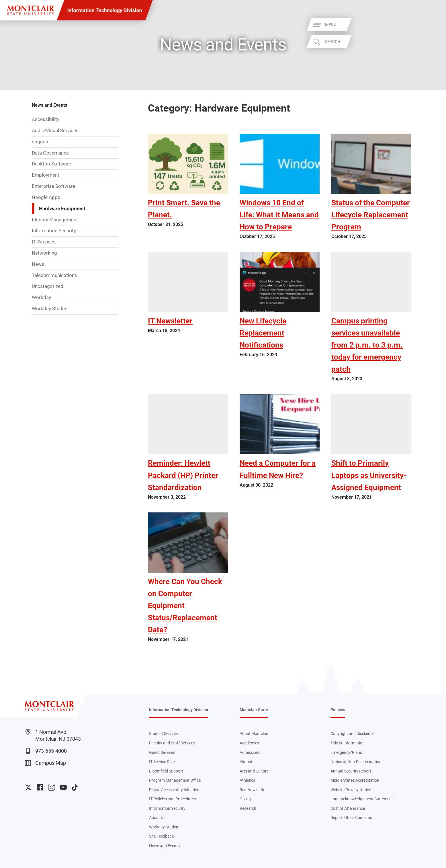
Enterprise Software (53, 186)
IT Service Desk (162, 762)
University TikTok (75, 787)
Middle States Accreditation (355, 780)
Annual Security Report (351, 771)
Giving (245, 799)
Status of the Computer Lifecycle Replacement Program (371, 215)
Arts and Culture (254, 771)
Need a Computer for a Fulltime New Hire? (278, 469)
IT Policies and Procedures (172, 799)
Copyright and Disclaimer (353, 734)
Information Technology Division (105, 10)
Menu (430, 25)
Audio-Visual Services (55, 130)
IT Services (44, 242)
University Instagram (51, 787)
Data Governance (50, 153)
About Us (157, 818)
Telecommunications (54, 275)
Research (248, 808)
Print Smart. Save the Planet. (184, 209)
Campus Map (45, 763)
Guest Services (162, 752)
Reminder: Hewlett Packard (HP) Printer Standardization (183, 475)
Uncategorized (48, 286)
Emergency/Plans (346, 752)
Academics (249, 743)
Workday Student (50, 309)
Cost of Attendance (348, 808)
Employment (46, 175)
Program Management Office (175, 780)
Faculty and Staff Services (172, 743)
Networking (44, 253)
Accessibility (46, 119)
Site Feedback (161, 836)
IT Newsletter (170, 321)
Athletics (247, 780)
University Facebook (40, 787)
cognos (40, 142)
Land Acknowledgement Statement (362, 799)
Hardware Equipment (62, 208)
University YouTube (63, 787)
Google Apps (46, 197)
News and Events (49, 105)
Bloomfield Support (166, 771)
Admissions (250, 752)
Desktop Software (51, 164)
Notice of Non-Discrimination (356, 762)
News (38, 264)
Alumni (246, 762)
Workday (41, 297)
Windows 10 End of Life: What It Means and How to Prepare (279, 215)
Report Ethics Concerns (351, 818)
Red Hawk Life (252, 790)
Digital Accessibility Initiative (174, 790)
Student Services (164, 734)
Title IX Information (348, 743)
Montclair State (254, 710)
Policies (338, 710)
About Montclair (254, 734)
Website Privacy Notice (351, 790)
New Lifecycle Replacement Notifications (263, 333)
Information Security (54, 231)
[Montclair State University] (31, 10)
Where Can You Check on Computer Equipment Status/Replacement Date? (185, 606)
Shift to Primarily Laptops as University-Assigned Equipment (369, 475)
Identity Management (55, 220)
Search (432, 42)
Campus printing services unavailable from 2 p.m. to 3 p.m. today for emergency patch (367, 345)
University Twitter (28, 787)
